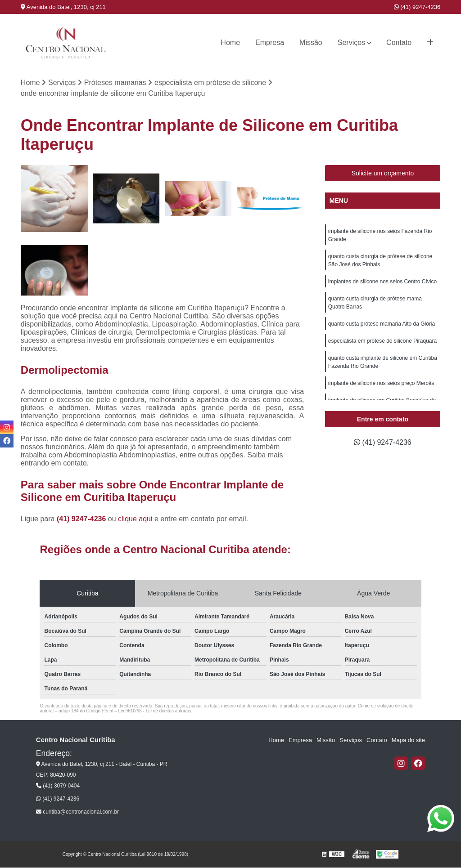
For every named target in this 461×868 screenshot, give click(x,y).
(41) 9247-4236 (417, 7)
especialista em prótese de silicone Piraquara (382, 341)
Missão (311, 43)
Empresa (270, 43)
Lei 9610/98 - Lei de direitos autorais (154, 711)
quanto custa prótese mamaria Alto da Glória (382, 324)
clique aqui (135, 519)
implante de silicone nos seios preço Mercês (381, 383)
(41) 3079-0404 (58, 786)
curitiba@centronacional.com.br (77, 812)
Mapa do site (408, 740)
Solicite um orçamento (383, 173)
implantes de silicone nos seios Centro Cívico (382, 282)
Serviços (351, 43)
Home (230, 43)
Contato (399, 43)
